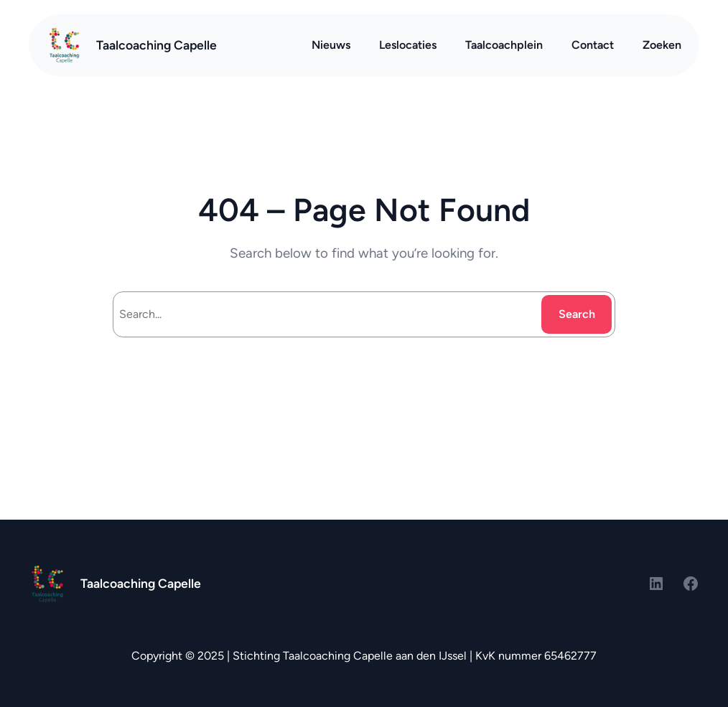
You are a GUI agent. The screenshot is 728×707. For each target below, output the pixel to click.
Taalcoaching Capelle (157, 45)
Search (577, 314)
